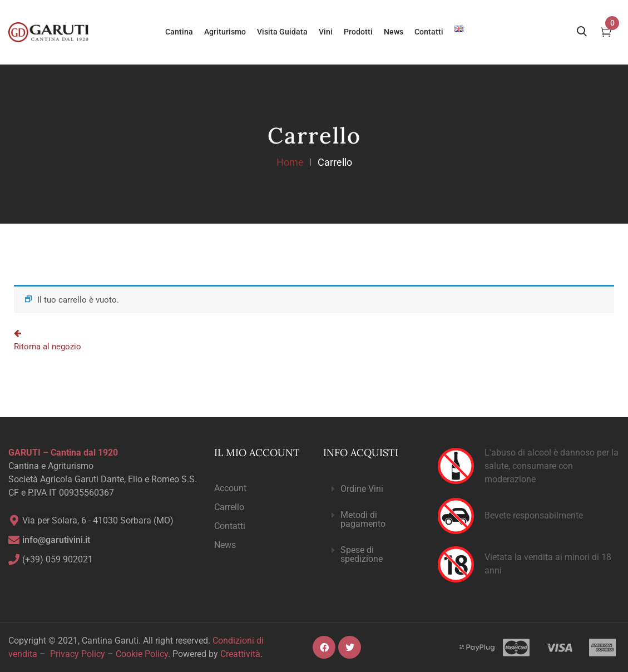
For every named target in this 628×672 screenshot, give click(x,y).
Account (230, 488)
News (225, 545)
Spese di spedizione (362, 554)
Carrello (229, 507)
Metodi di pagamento (363, 519)
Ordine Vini (362, 489)
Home (290, 162)
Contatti (230, 526)
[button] (371, 489)
